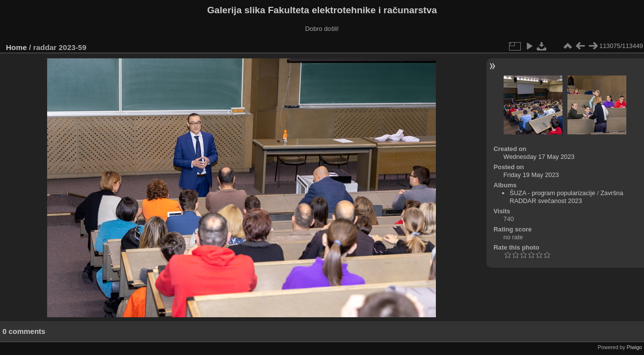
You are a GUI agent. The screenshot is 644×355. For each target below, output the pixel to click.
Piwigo (634, 347)
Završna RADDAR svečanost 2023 (566, 197)
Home (16, 47)
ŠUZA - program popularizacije (552, 193)
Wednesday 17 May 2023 (539, 157)
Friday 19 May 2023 (531, 175)
